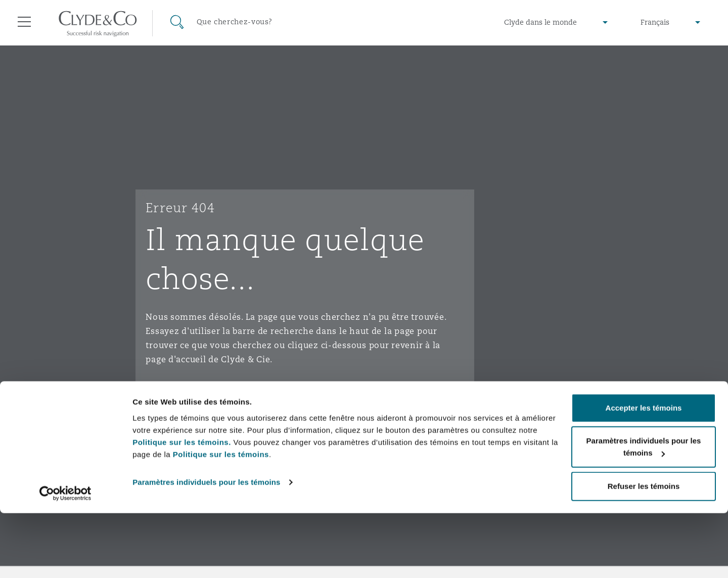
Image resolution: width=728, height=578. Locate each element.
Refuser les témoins (644, 551)
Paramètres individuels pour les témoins (206, 547)
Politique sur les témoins (221, 519)
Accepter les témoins (644, 473)
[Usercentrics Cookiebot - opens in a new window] (65, 558)
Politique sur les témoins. (182, 507)
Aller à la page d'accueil (208, 399)
